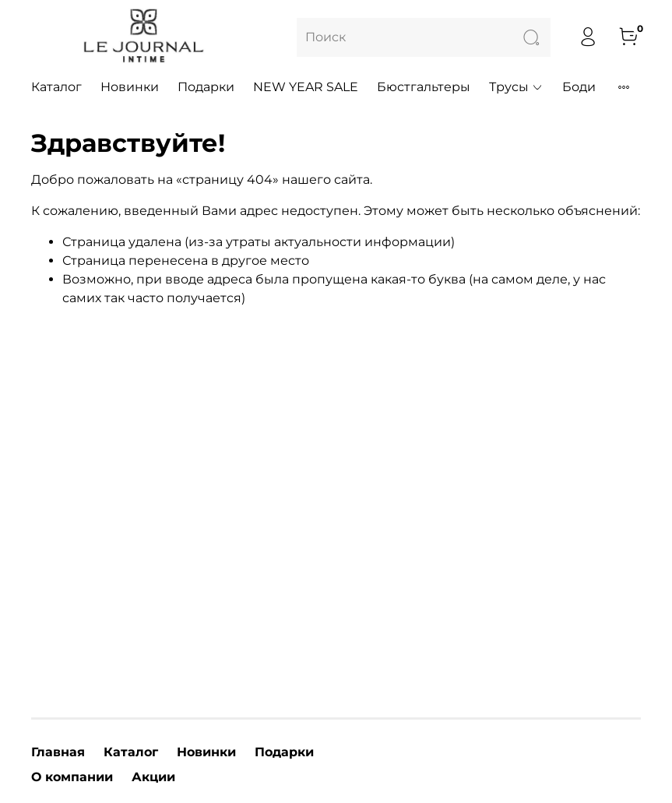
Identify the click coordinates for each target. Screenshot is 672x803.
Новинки (130, 87)
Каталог (56, 87)
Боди (579, 87)
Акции (153, 777)
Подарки (206, 87)
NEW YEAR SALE (306, 87)
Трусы (516, 87)
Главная (58, 752)
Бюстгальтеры (424, 87)
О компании (72, 777)
